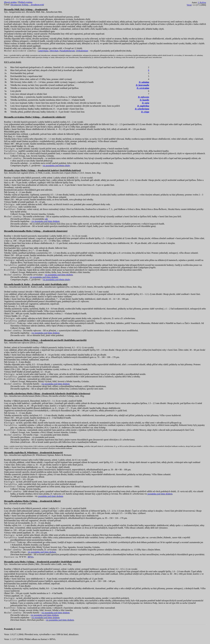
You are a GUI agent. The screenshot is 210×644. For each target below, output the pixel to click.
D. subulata (144, 82)
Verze (189, 5)
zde (46, 219)
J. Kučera (202, 2)
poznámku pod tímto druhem (160, 494)
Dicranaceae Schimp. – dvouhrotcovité (27, 5)
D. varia (145, 103)
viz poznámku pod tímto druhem (45, 221)
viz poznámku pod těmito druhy (56, 166)
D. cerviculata (143, 88)
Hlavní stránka (10, 2)
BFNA (31, 557)
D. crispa (145, 112)
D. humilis (144, 100)
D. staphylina (143, 106)
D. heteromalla (143, 85)
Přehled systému (25, 2)
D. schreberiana (142, 109)
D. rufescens (144, 97)
